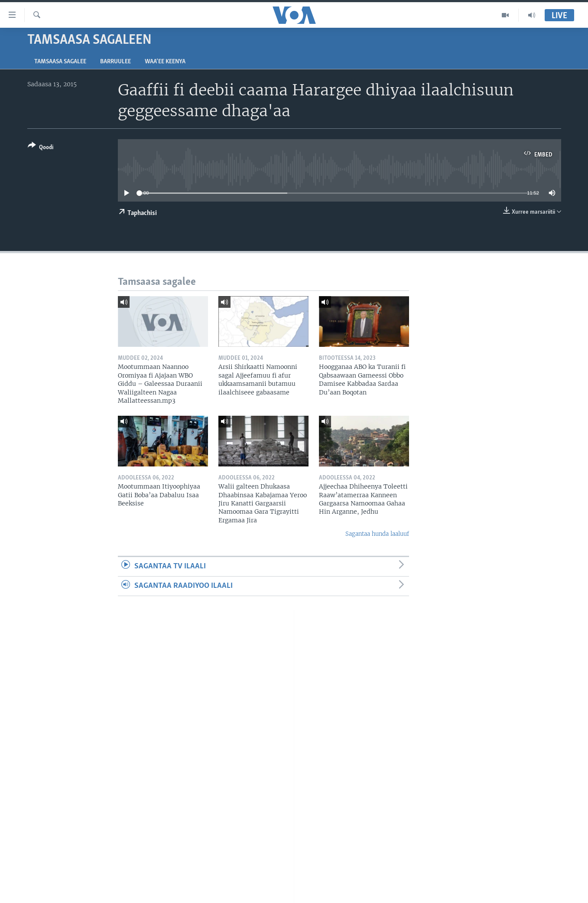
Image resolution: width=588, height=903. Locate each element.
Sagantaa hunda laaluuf (377, 534)
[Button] (41, 148)
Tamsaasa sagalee (60, 62)
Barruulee (115, 62)
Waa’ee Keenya (165, 62)
